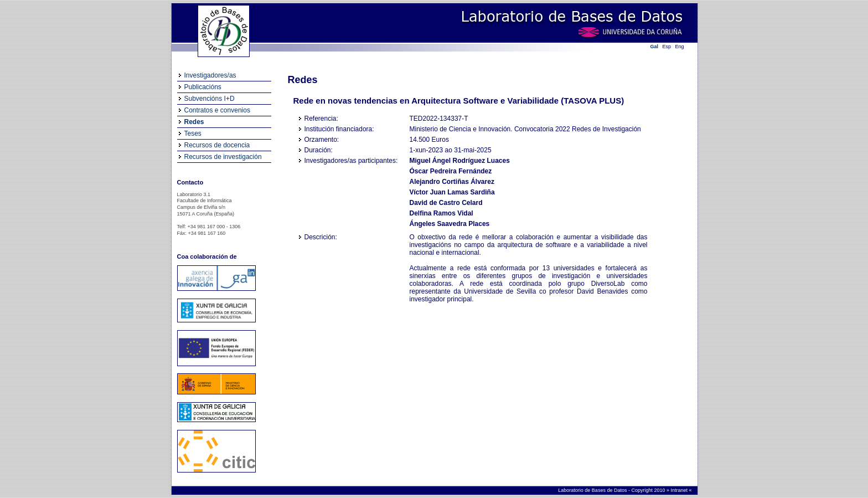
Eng (680, 47)
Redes (194, 122)
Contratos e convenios (217, 110)
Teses (193, 134)
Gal (655, 47)
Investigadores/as (210, 75)
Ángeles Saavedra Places (450, 224)
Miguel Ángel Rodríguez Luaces (460, 161)
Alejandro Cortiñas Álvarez (452, 182)
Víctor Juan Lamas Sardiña (452, 192)
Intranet (680, 490)
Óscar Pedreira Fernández (451, 171)
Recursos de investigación (223, 157)
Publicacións (203, 87)
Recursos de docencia (217, 145)
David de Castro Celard (446, 203)
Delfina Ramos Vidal (441, 213)
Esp (667, 47)
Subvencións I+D (210, 99)
